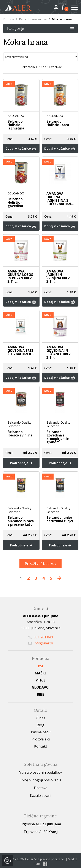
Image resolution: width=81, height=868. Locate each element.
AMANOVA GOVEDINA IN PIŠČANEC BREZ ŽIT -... (58, 347)
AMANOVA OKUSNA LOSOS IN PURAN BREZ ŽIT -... (19, 271)
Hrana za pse (37, 19)
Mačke (41, 665)
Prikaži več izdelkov (40, 555)
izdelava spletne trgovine (32, 862)
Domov (9, 19)
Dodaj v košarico (21, 145)
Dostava (41, 780)
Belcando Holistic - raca (60, 123)
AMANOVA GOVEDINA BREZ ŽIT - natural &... (20, 345)
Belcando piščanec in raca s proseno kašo (20, 514)
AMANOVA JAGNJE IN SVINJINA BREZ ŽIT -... (57, 271)
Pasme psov (41, 724)
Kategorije (40, 28)
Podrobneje (21, 457)
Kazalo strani (41, 787)
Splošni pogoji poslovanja (40, 772)
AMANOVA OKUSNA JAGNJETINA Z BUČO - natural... (59, 195)
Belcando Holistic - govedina (21, 197)
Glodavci (41, 679)
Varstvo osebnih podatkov (41, 764)
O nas (40, 710)
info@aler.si (40, 635)
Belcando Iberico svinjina (20, 428)
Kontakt (41, 738)
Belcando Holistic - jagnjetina (21, 123)
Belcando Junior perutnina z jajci (59, 512)
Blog (40, 717)
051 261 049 (41, 629)
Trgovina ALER (40, 816)
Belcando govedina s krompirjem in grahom (57, 432)
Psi (21, 19)
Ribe (40, 686)
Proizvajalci (41, 731)
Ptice (40, 672)
